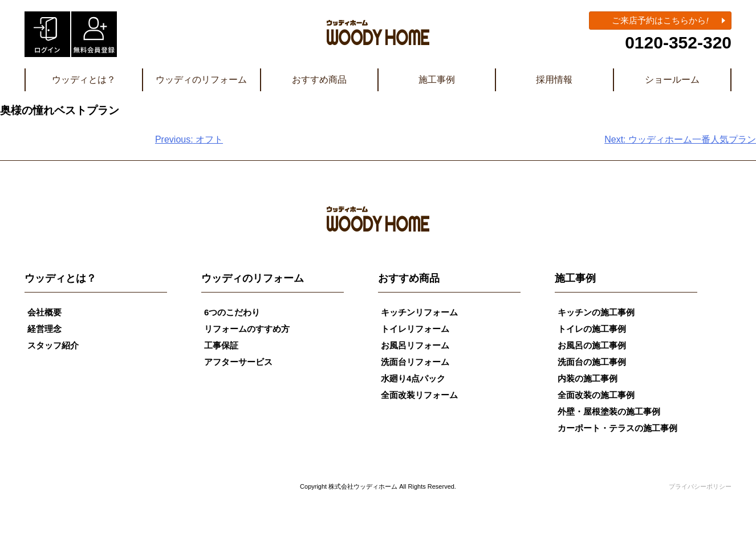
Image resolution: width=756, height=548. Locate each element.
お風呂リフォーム (415, 345)
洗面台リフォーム (415, 362)
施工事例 (437, 80)
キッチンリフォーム (419, 312)
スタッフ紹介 (53, 345)
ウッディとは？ (84, 80)
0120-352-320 (678, 42)
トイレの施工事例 (592, 329)
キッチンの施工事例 (596, 312)
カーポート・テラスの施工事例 (617, 428)
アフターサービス (238, 362)
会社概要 (44, 312)
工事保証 (221, 345)
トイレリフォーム (415, 329)
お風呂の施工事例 (592, 345)
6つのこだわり (232, 312)
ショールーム (672, 80)
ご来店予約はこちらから (660, 20)
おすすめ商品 (319, 80)
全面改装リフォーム (419, 395)
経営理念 (44, 329)
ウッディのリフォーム (201, 80)
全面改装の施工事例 (596, 395)
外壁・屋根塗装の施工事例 (609, 411)
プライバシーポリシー (700, 486)
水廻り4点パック (413, 378)
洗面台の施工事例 (592, 362)
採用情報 (554, 80)
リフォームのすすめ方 (247, 329)
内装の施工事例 (588, 378)
